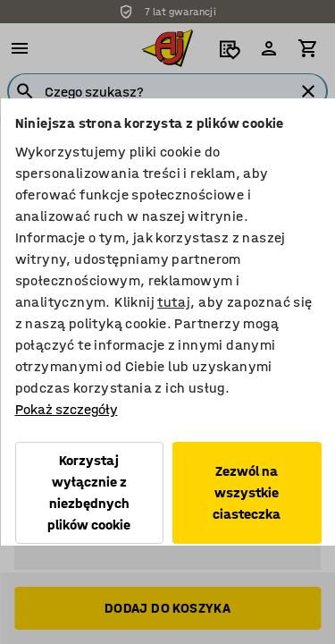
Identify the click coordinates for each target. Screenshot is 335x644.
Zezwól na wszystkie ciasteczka (247, 492)
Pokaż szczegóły (66, 409)
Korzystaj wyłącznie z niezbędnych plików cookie (89, 492)
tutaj (174, 302)
